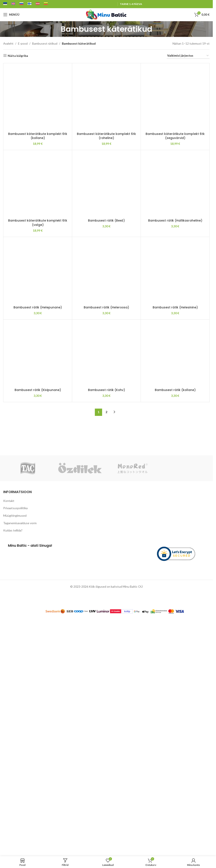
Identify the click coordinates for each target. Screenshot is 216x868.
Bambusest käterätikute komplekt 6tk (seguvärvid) (175, 136)
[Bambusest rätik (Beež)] (106, 313)
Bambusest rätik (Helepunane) (38, 818)
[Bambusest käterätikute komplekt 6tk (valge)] (38, 184)
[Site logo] (106, 14)
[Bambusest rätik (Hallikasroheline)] (175, 313)
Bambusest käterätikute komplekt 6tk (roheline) (107, 136)
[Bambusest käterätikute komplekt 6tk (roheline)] (106, 98)
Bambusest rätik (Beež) (106, 478)
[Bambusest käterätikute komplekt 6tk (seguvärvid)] (175, 98)
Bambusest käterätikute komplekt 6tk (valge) (38, 223)
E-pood (23, 43)
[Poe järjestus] (188, 56)
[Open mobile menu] (11, 15)
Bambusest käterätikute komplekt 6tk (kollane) (38, 136)
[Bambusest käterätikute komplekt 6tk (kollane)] (38, 98)
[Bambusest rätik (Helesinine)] (175, 653)
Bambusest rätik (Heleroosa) (106, 818)
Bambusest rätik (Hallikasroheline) (175, 478)
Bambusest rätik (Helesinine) (175, 818)
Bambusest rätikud (45, 43)
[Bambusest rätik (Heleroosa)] (106, 653)
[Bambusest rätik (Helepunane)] (38, 653)
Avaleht (8, 43)
